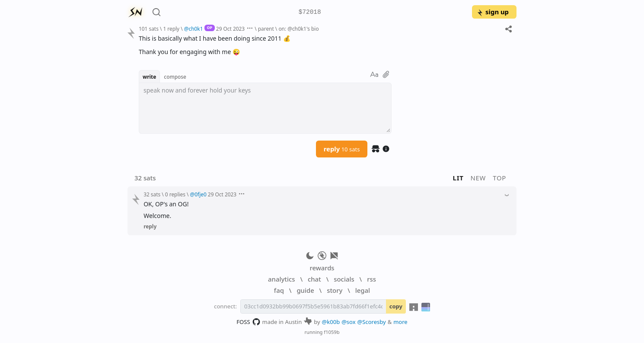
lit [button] (458, 178)
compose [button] (175, 77)
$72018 (310, 12)
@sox (348, 322)
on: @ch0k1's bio (298, 29)
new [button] (478, 178)
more (400, 322)
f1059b (332, 332)
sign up (493, 12)
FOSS (248, 322)
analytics (281, 279)
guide (305, 290)
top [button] (499, 178)
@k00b (331, 322)
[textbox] (265, 108)
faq (279, 290)
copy (396, 306)
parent (266, 29)
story (335, 290)
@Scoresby (372, 322)
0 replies (175, 194)
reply (342, 149)
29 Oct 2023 (230, 29)
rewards (322, 268)
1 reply (171, 29)
